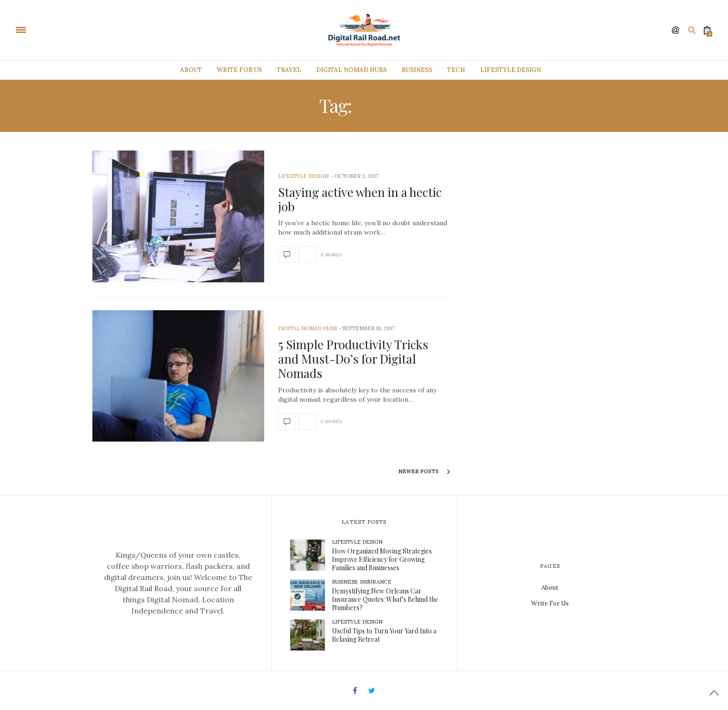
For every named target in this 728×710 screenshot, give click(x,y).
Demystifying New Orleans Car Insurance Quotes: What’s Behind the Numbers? (385, 599)
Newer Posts (424, 472)
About (191, 70)
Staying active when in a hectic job (360, 199)
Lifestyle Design (510, 70)
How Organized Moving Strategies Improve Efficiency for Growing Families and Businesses (382, 559)
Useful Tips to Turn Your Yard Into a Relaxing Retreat (384, 635)
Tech (456, 70)
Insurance (376, 582)
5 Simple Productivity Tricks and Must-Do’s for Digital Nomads (353, 359)
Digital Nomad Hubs (351, 70)
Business (417, 70)
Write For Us (239, 70)
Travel (289, 70)
